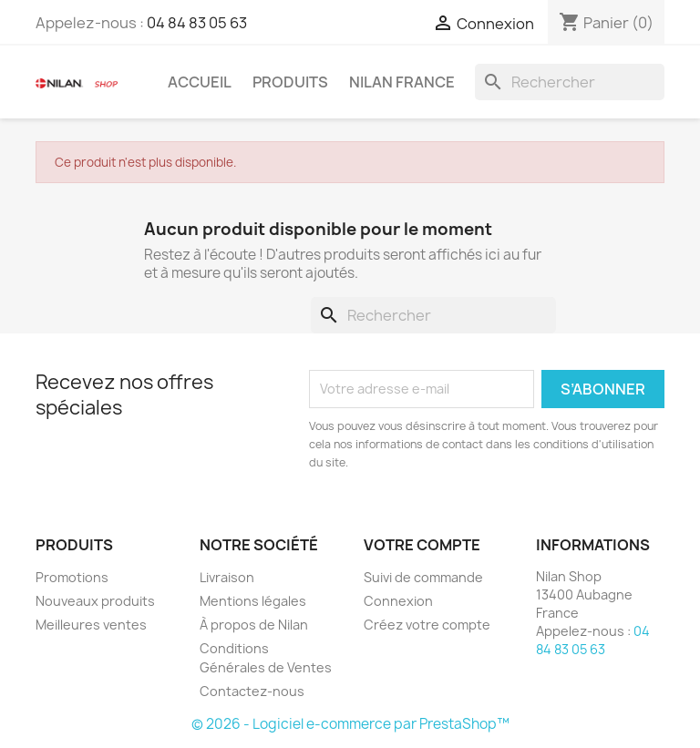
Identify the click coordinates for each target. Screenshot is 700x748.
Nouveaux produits (95, 601)
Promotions (72, 577)
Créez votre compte (427, 625)
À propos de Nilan (254, 625)
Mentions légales (253, 601)
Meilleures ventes (91, 625)
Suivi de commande (423, 577)
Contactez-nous (252, 691)
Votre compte (422, 545)
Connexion (398, 601)
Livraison (227, 577)
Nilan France (402, 82)
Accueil (200, 82)
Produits (290, 82)
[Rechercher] (570, 82)
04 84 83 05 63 (197, 23)
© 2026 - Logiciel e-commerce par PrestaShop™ (350, 724)
